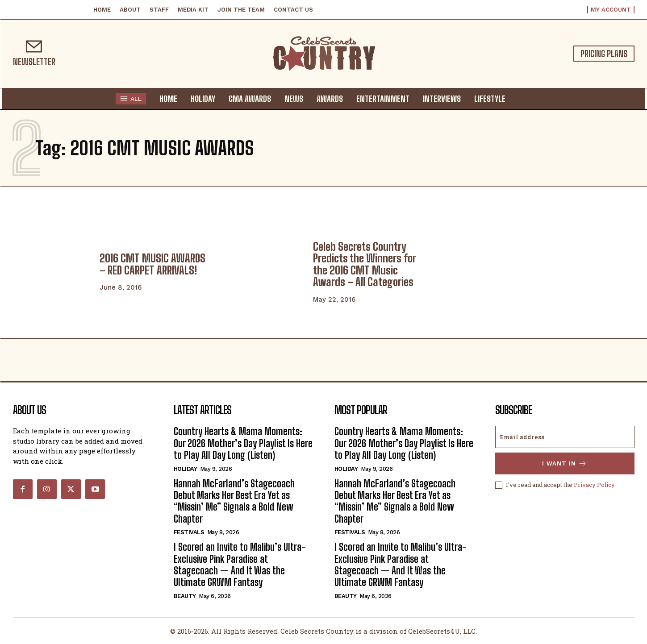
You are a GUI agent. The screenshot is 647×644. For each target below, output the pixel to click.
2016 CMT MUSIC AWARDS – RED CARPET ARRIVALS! (152, 264)
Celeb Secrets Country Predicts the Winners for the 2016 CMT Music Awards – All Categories (365, 264)
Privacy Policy (594, 485)
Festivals (189, 532)
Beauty (185, 596)
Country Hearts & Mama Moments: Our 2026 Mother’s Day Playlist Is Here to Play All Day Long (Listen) (243, 443)
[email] (565, 437)
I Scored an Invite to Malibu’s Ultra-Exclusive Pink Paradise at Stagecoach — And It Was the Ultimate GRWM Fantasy (240, 565)
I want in (565, 463)
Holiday (186, 469)
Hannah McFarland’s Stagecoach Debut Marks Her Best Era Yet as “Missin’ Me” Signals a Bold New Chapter (234, 501)
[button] (521, 98)
